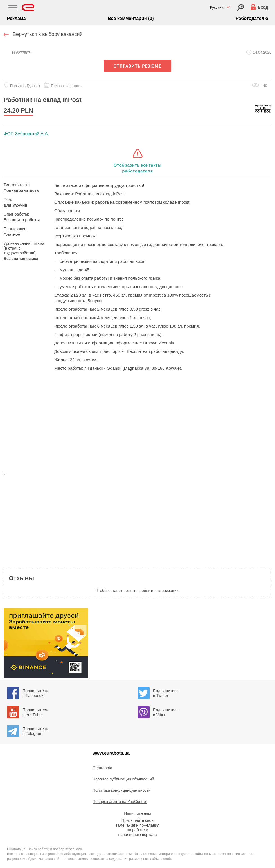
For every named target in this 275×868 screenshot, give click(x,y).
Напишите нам (137, 813)
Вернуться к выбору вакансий (48, 34)
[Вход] (240, 7)
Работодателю (252, 18)
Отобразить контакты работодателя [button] (138, 168)
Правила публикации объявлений (123, 779)
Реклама (16, 18)
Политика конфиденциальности (122, 790)
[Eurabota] (28, 7)
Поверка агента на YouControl (120, 802)
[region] (137, 425)
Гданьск (33, 86)
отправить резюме (137, 66)
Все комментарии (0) (131, 18)
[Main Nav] (13, 8)
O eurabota (102, 768)
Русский (217, 7)
